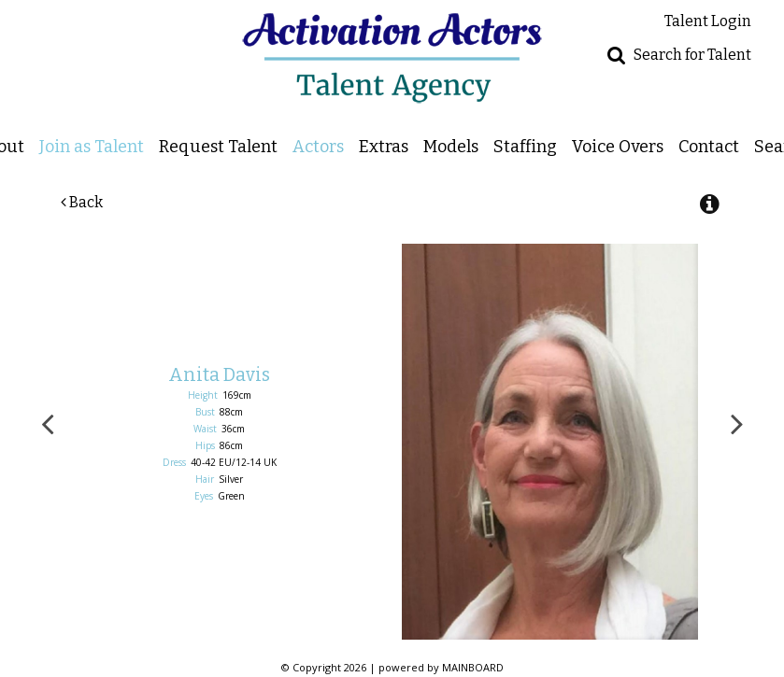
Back (82, 202)
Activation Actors (392, 58)
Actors (318, 146)
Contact (709, 146)
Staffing (525, 146)
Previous (48, 423)
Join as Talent (92, 146)
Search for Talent (692, 55)
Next (737, 423)
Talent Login (708, 21)
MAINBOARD (473, 667)
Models (451, 146)
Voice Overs (618, 146)
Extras (384, 146)
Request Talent (218, 146)
